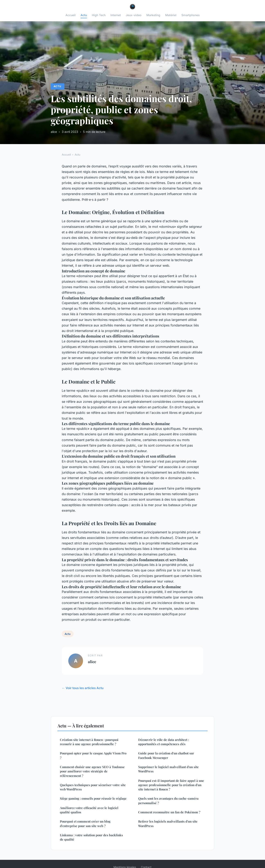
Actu (84, 15)
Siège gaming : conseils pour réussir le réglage (93, 798)
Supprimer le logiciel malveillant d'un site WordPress (168, 769)
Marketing (153, 15)
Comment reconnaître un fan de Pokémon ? (169, 812)
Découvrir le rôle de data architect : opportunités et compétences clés (164, 742)
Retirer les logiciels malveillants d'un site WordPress (168, 823)
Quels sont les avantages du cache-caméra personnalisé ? (168, 801)
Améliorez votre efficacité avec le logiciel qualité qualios (89, 810)
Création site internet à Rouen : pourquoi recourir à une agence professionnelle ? (89, 742)
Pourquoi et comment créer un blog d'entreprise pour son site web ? (85, 823)
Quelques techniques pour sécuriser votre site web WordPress (93, 787)
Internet (116, 15)
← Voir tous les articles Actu (83, 688)
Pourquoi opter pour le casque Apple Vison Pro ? (93, 755)
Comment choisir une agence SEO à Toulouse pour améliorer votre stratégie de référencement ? (92, 771)
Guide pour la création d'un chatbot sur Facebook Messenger (166, 755)
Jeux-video (134, 15)
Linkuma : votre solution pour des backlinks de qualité (91, 837)
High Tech (99, 15)
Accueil (71, 15)
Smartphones (191, 15)
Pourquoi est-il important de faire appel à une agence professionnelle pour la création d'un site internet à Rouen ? (171, 785)
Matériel (171, 15)
